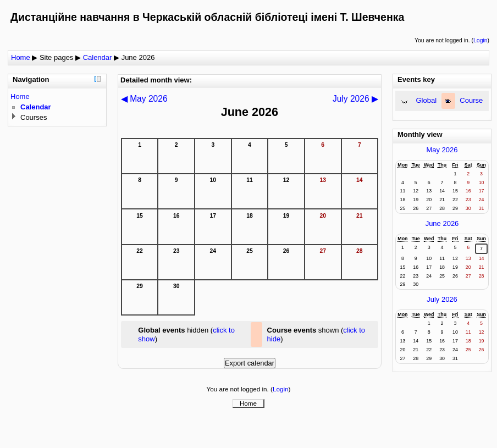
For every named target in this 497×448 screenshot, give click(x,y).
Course (471, 100)
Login (480, 40)
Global (427, 100)
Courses (34, 117)
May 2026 (442, 150)
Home (21, 57)
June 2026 (138, 57)
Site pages (56, 57)
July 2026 (442, 299)
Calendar (98, 57)
